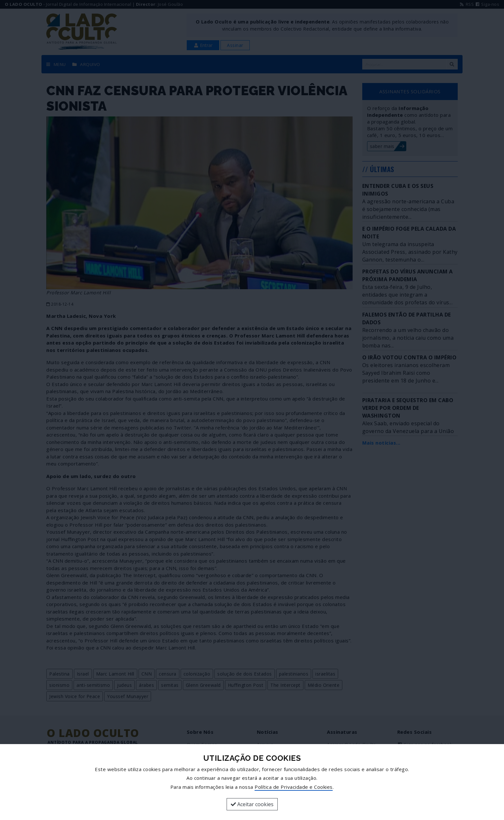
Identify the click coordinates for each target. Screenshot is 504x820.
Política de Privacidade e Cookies (294, 787)
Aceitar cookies (252, 804)
